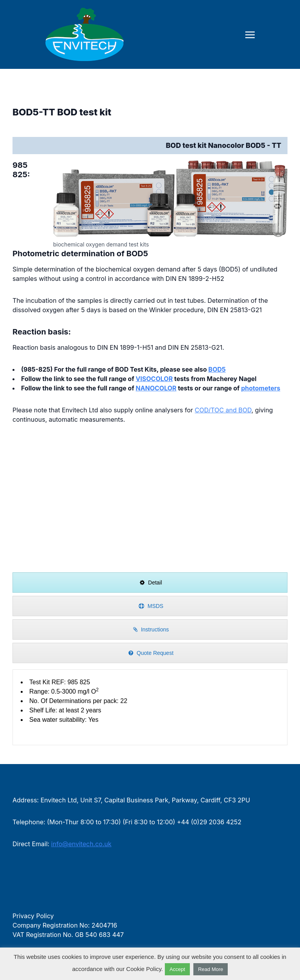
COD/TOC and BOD (223, 410)
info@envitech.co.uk (81, 844)
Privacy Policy (33, 916)
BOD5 (217, 369)
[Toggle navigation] (250, 34)
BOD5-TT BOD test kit (62, 112)
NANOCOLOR (156, 388)
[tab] (150, 583)
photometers (261, 388)
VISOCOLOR (154, 379)
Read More (211, 969)
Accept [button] (177, 969)
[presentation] (150, 583)
